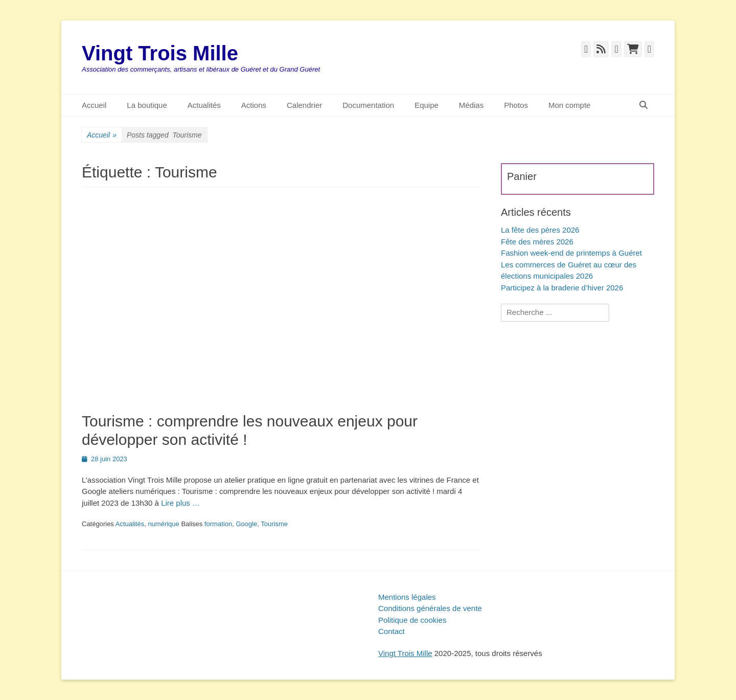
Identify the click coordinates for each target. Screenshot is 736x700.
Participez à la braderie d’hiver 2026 (562, 288)
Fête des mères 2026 (537, 242)
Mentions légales (407, 597)
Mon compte (570, 105)
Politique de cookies (412, 620)
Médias (471, 105)
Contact (392, 631)
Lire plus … (180, 503)
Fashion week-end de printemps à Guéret (571, 253)
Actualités (204, 105)
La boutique (147, 105)
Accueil (94, 105)
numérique (163, 524)
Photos (516, 105)
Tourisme (274, 524)
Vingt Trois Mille (160, 53)
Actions (254, 105)
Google (246, 524)
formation (218, 524)
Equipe (427, 105)
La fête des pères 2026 (540, 230)
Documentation (368, 105)
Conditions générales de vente (430, 608)
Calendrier (304, 105)
